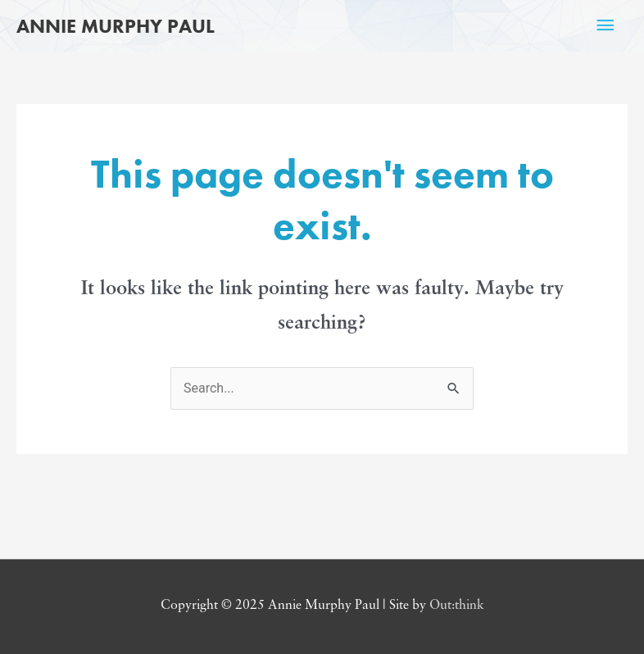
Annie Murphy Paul (116, 26)
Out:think (457, 606)
